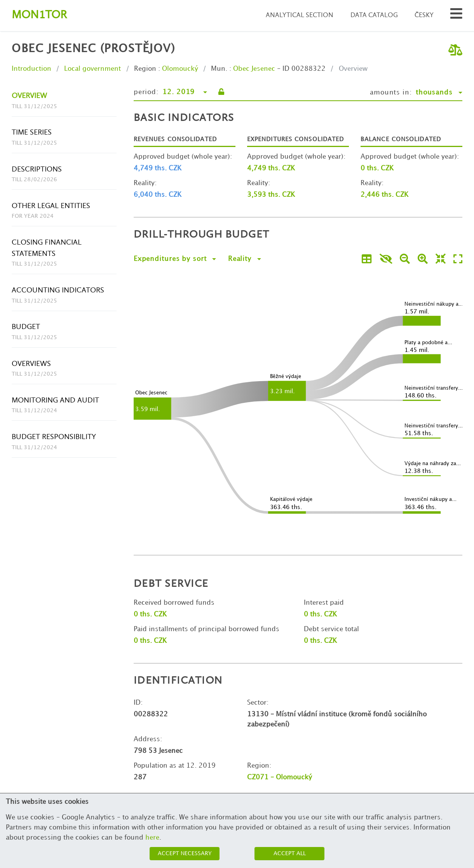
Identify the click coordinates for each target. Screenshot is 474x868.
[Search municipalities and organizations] (456, 16)
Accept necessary (185, 853)
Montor (39, 15)
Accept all (290, 853)
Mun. (219, 69)
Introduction (31, 69)
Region (145, 69)
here (152, 838)
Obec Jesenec (254, 69)
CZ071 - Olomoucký (280, 777)
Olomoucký (180, 69)
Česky (424, 15)
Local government (92, 69)
